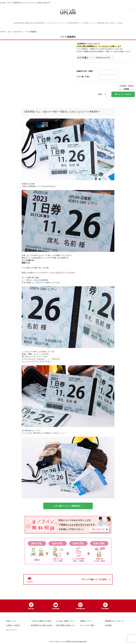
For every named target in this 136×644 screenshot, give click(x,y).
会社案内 (109, 625)
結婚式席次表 (21, 23)
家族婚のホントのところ (115, 620)
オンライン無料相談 (105, 23)
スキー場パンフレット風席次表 (67, 504)
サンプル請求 (89, 23)
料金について (11, 620)
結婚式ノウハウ (86, 620)
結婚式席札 (34, 23)
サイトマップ (11, 629)
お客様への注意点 (13, 625)
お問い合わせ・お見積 (125, 23)
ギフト (60, 23)
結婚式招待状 (8, 23)
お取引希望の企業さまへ (65, 625)
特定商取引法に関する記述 (41, 625)
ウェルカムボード (48, 23)
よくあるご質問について (65, 620)
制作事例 (78, 23)
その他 (69, 23)
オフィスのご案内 (87, 625)
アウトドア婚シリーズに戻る (94, 578)
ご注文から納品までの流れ (41, 620)
